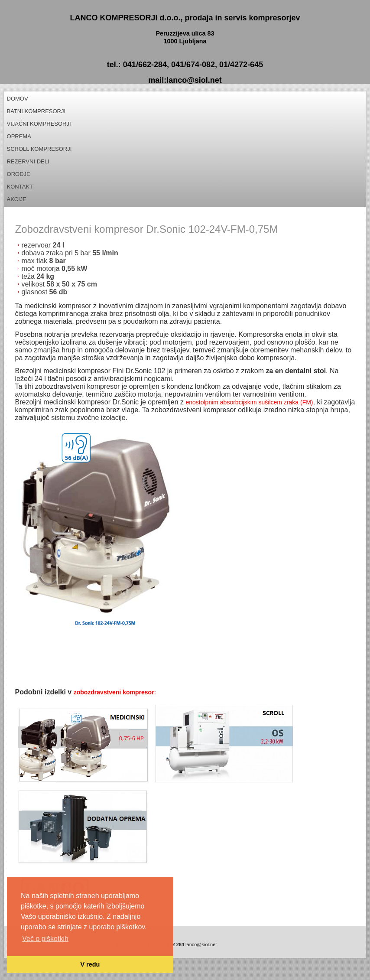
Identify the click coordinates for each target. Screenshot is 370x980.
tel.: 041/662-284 (137, 65)
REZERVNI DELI (28, 161)
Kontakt (20, 187)
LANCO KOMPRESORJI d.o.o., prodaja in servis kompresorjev (185, 18)
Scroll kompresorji (39, 149)
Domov (18, 99)
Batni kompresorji (36, 111)
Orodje (19, 174)
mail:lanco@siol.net (185, 80)
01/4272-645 (241, 65)
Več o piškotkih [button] (45, 939)
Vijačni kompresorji (39, 124)
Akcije (17, 199)
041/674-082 (193, 65)
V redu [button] (90, 964)
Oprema (19, 136)
